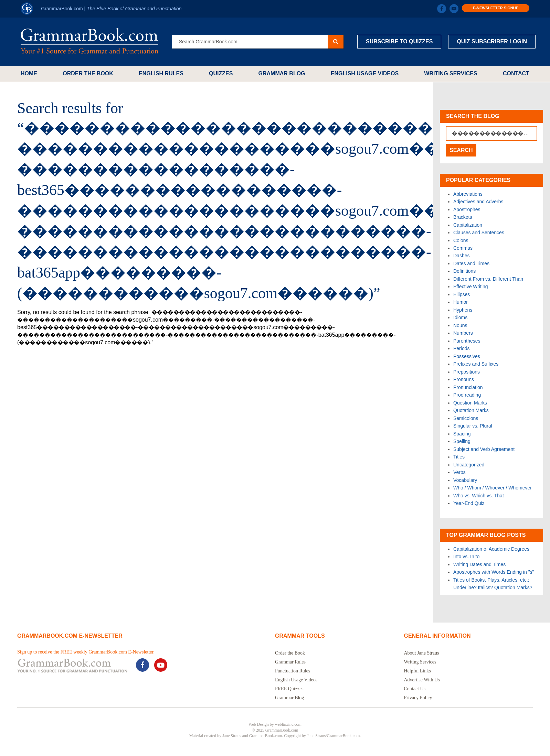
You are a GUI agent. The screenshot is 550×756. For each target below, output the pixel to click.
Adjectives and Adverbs (478, 202)
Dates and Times (471, 263)
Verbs (459, 472)
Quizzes (221, 73)
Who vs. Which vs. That (479, 496)
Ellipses (462, 294)
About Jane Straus (422, 653)
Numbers (463, 333)
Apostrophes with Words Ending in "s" (494, 572)
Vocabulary (465, 480)
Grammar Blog (282, 73)
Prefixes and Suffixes (476, 364)
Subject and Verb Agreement (484, 449)
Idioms (460, 317)
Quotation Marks (471, 410)
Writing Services (451, 73)
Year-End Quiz (469, 503)
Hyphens (463, 310)
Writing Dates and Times (479, 564)
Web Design (259, 724)
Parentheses (467, 341)
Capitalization (468, 225)
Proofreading (467, 395)
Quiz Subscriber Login (492, 41)
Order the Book (88, 73)
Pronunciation (468, 387)
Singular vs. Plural (473, 426)
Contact (516, 73)
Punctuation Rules (293, 671)
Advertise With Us (422, 680)
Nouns (460, 325)
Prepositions (467, 372)
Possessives (467, 356)
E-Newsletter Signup (496, 8)
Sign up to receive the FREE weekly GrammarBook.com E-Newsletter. (86, 652)
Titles (459, 457)
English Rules (161, 73)
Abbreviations (468, 194)
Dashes (461, 256)
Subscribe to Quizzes (399, 41)
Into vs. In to (466, 557)
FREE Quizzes (289, 689)
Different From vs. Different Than (488, 279)
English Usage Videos (365, 73)
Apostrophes (467, 209)
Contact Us (415, 689)
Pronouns (464, 379)
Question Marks (470, 403)
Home (29, 73)
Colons (461, 240)
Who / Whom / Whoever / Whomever (493, 488)
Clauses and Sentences (479, 233)
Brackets (463, 217)
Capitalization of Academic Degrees (491, 549)
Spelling (462, 441)
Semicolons (466, 418)
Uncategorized (469, 465)
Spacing (462, 434)
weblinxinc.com (288, 724)
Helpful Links (417, 671)
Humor (461, 302)
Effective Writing (471, 287)
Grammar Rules (290, 662)
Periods (461, 348)
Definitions (464, 271)
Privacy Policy (418, 698)
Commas (463, 248)
